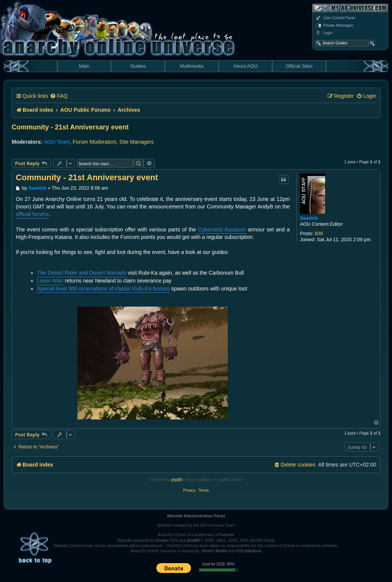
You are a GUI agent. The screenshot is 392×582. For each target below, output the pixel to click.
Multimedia (192, 66)
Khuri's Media (214, 551)
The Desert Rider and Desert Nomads (81, 273)
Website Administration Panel (196, 516)
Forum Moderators (94, 142)
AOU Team (57, 142)
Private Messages (334, 26)
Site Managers (137, 142)
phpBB (177, 480)
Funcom (227, 535)
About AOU (245, 66)
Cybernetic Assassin (222, 229)
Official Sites (299, 66)
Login (324, 33)
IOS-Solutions (249, 551)
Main (84, 66)
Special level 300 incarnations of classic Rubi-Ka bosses (103, 289)
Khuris (162, 540)
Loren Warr (50, 281)
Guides (138, 66)
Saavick (309, 218)
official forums (32, 214)
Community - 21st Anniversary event (70, 127)
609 (319, 233)
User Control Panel (335, 18)
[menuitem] (59, 96)
